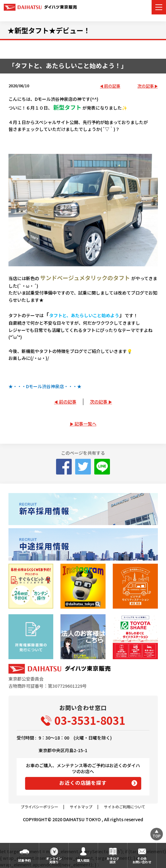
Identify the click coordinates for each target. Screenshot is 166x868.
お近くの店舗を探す (83, 783)
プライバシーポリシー (39, 807)
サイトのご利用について (125, 807)
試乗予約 (24, 860)
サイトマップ (81, 807)
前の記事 (112, 86)
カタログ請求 (113, 860)
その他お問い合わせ (142, 860)
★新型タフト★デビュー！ (49, 30)
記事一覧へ (86, 424)
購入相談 (83, 860)
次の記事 (146, 86)
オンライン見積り (54, 860)
